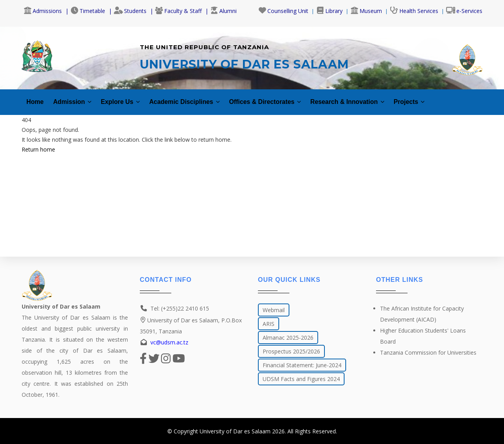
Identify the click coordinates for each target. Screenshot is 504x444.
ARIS (269, 324)
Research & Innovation (381, 97)
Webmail (274, 310)
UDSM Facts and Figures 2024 (301, 379)
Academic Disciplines (199, 97)
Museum (366, 11)
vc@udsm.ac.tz (169, 342)
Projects (449, 97)
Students (130, 11)
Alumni (223, 11)
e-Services (464, 11)
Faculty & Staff (178, 11)
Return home (38, 145)
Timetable (88, 11)
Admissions (43, 11)
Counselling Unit (283, 11)
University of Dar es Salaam (235, 431)
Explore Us (129, 97)
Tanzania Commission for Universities (428, 352)
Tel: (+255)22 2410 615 (180, 308)
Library (329, 11)
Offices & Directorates (289, 97)
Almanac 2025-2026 (288, 338)
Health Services (414, 11)
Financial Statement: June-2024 (302, 365)
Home (36, 97)
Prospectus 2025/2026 (291, 351)
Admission (76, 97)
